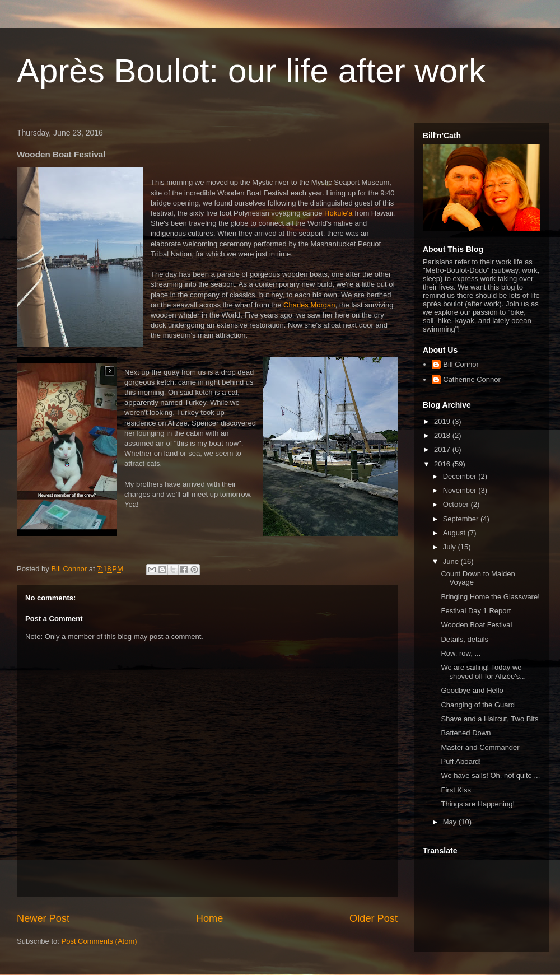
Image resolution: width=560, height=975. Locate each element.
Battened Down (466, 733)
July (451, 547)
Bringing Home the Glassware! (490, 597)
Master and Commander (480, 747)
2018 (443, 435)
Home (210, 918)
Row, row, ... (461, 653)
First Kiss (456, 790)
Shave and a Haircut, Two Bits (489, 719)
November (461, 490)
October (457, 504)
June (452, 561)
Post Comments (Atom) (99, 941)
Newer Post (43, 918)
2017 (443, 449)
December (461, 476)
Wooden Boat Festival (476, 625)
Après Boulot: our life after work (251, 71)
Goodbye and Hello (472, 690)
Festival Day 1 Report (476, 611)
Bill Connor (461, 364)
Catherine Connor (472, 379)
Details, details (465, 639)
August (455, 533)
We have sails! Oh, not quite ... (490, 775)
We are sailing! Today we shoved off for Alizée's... (483, 672)
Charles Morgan (309, 305)
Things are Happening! (478, 804)
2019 (443, 421)
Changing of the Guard (478, 705)
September (462, 519)
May (451, 822)
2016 (443, 464)
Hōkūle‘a (339, 213)
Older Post (374, 918)
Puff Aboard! (461, 761)
